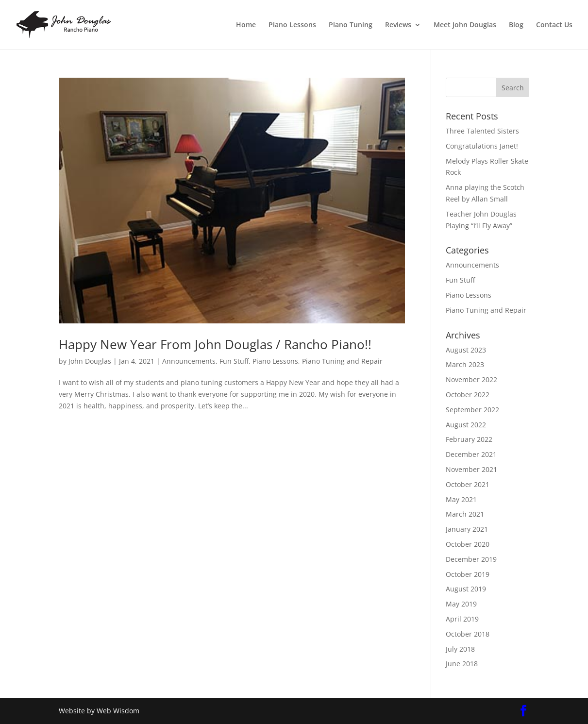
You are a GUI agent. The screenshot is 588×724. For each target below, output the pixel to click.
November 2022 (471, 379)
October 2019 (468, 574)
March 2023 (465, 364)
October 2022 (468, 395)
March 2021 (465, 514)
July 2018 (460, 649)
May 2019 (461, 604)
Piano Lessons (292, 25)
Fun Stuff (234, 361)
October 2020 (468, 544)
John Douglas (90, 361)
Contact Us (554, 25)
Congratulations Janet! (482, 146)
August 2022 (466, 425)
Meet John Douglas (465, 25)
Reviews (398, 25)
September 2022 (472, 410)
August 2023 (466, 350)
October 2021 (468, 484)
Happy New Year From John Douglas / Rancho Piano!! (215, 344)
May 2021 (461, 499)
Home (246, 25)
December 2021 (471, 454)
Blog (516, 25)
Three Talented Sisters (482, 131)
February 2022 (469, 439)
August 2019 (466, 589)
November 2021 (471, 469)
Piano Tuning (351, 25)
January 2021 (467, 529)
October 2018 (468, 634)
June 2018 (462, 664)
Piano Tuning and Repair (342, 361)
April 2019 (462, 619)
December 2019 (471, 559)
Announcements (189, 361)
